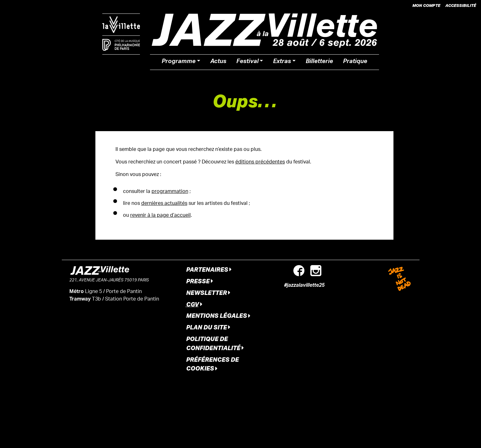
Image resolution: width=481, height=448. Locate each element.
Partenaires (209, 269)
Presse (200, 281)
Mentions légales (218, 315)
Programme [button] (179, 62)
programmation (170, 192)
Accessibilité (461, 5)
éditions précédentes (260, 162)
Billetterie (319, 62)
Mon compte (426, 5)
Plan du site (208, 327)
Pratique (355, 62)
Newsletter (208, 293)
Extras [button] (282, 62)
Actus (218, 62)
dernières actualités (164, 204)
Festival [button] (247, 62)
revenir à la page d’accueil (160, 216)
